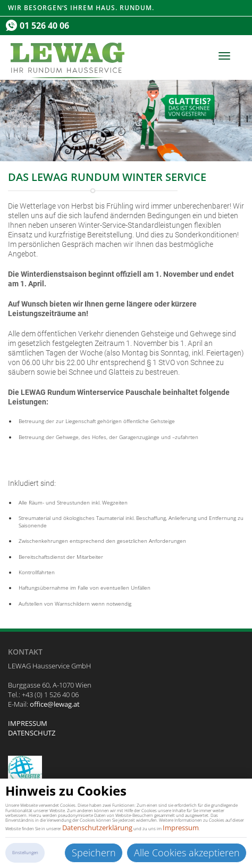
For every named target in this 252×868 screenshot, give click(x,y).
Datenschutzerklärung (97, 828)
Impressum (181, 828)
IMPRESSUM (28, 723)
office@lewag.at (55, 704)
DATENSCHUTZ (32, 733)
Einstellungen (25, 853)
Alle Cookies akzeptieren (187, 853)
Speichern (94, 853)
